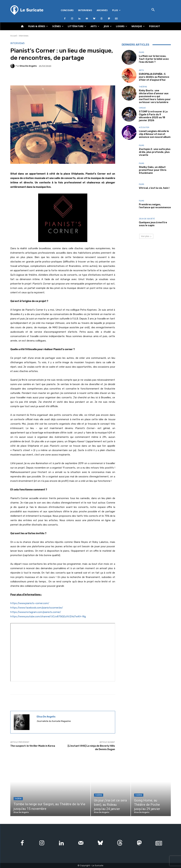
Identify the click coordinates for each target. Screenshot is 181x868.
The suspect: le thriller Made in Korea (33, 746)
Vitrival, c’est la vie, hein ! (154, 188)
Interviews (24, 36)
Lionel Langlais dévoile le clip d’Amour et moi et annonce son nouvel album (155, 134)
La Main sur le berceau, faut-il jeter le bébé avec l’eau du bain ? (154, 59)
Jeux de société (147, 219)
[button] (153, 10)
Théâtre (143, 87)
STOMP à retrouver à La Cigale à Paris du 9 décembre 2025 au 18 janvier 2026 (153, 116)
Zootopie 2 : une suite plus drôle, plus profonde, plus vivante (155, 152)
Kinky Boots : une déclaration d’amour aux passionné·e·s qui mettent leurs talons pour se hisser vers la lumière (155, 96)
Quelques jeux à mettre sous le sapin (153, 224)
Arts (141, 70)
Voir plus (146, 236)
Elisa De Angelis (28, 66)
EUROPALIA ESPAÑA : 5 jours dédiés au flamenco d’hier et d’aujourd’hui (154, 77)
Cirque (142, 108)
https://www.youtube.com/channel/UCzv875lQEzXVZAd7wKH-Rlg (48, 617)
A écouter (144, 127)
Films (141, 52)
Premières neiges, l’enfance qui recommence (155, 206)
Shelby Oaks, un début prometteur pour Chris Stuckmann (153, 170)
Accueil (14, 36)
